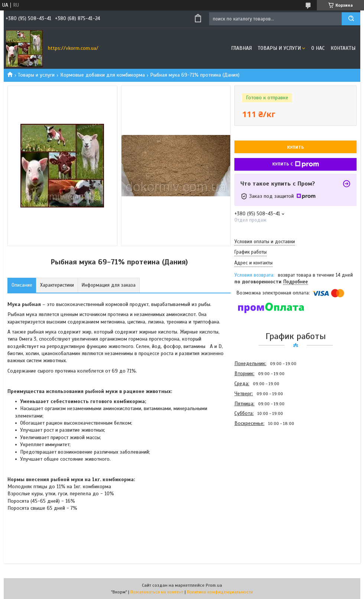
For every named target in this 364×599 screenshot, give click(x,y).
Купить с (296, 164)
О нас (318, 48)
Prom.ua (214, 585)
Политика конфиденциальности (220, 592)
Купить (295, 147)
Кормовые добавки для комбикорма (103, 75)
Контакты (343, 48)
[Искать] (351, 19)
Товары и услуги (279, 48)
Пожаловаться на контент (157, 592)
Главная (241, 48)
